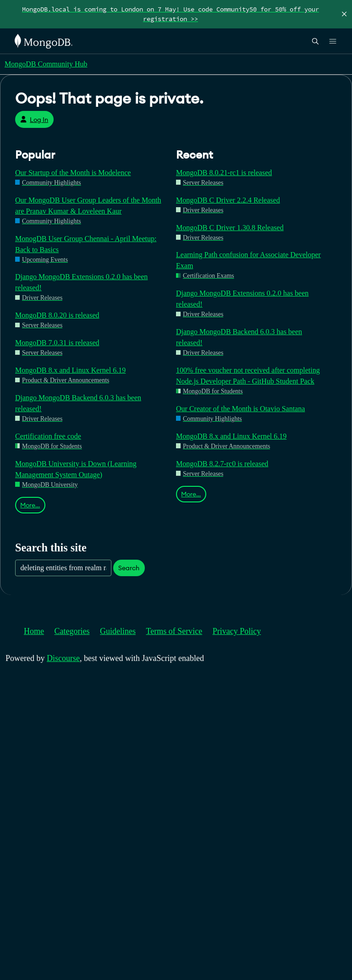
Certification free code (48, 436)
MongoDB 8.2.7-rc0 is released (222, 464)
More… (30, 505)
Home (34, 631)
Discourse (63, 658)
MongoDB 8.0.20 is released (57, 315)
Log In (34, 120)
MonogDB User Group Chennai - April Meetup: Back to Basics (86, 244)
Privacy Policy (237, 631)
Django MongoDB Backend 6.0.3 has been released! (78, 403)
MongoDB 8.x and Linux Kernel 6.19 (70, 370)
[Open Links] (333, 41)
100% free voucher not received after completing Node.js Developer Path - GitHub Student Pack (248, 376)
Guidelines (118, 631)
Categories (72, 631)
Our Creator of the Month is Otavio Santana (240, 409)
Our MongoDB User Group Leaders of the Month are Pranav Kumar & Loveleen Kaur (88, 206)
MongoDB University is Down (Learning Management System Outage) (76, 469)
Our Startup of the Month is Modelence (73, 173)
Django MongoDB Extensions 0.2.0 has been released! (81, 282)
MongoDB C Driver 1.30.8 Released (230, 228)
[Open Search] (315, 41)
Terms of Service (174, 631)
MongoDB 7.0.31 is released (57, 343)
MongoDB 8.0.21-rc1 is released (224, 173)
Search (129, 568)
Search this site (51, 548)
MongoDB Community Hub (46, 64)
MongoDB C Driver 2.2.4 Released (228, 200)
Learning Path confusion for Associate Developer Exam (248, 260)
